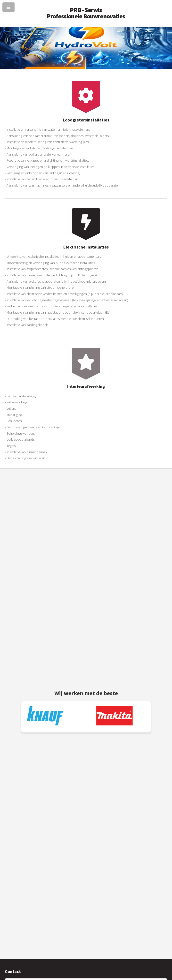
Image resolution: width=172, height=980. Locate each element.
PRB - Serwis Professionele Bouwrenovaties (86, 13)
